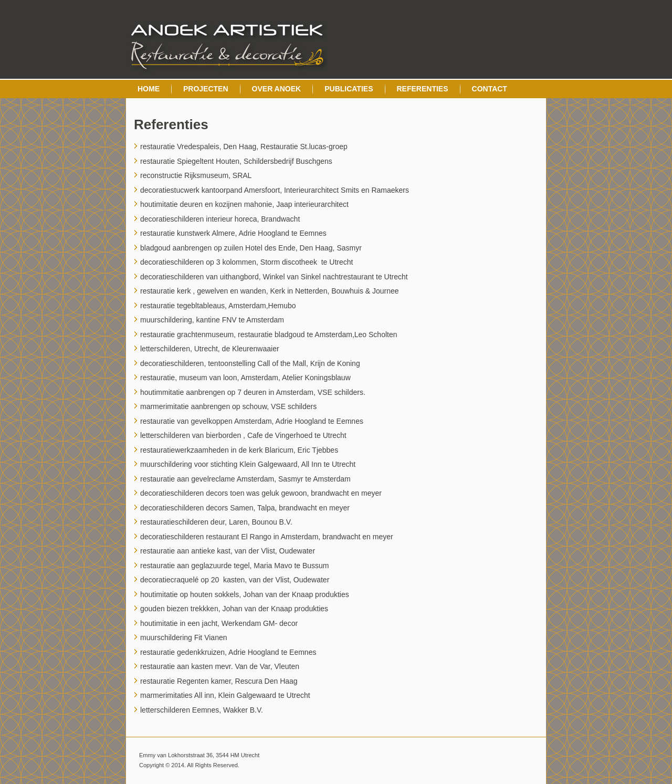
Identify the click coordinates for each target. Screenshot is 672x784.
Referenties (423, 89)
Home (149, 89)
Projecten (206, 89)
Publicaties (349, 89)
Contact (490, 89)
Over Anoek (277, 89)
